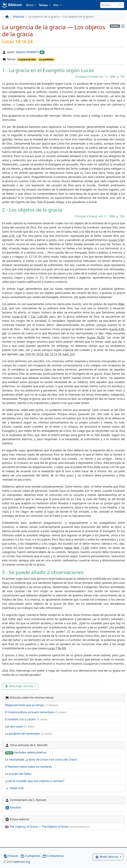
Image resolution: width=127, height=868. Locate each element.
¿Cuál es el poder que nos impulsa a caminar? (35, 781)
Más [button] (56, 5)
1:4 (18, 236)
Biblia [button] (30, 5)
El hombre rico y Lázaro (26, 719)
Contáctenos (53, 856)
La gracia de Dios (27, 59)
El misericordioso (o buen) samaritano (36, 712)
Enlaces (11, 856)
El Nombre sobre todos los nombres (28, 767)
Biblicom (12, 5)
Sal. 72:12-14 (53, 354)
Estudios (13, 808)
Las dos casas (20, 726)
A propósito (30, 856)
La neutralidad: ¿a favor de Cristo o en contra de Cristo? (41, 760)
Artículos (19, 17)
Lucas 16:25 (96, 337)
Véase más (14, 788)
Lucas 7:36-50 (56, 648)
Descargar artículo (19, 686)
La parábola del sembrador (29, 734)
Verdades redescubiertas (26, 752)
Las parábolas (46, 59)
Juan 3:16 (8, 236)
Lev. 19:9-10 (27, 354)
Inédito (115, 26)
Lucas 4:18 (19, 317)
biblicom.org (17, 862)
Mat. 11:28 (81, 548)
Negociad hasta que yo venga (32, 705)
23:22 (40, 354)
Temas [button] (44, 5)
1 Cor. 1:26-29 (37, 317)
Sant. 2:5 (68, 354)
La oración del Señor (18, 774)
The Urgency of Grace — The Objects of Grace (47, 827)
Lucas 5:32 (116, 240)
